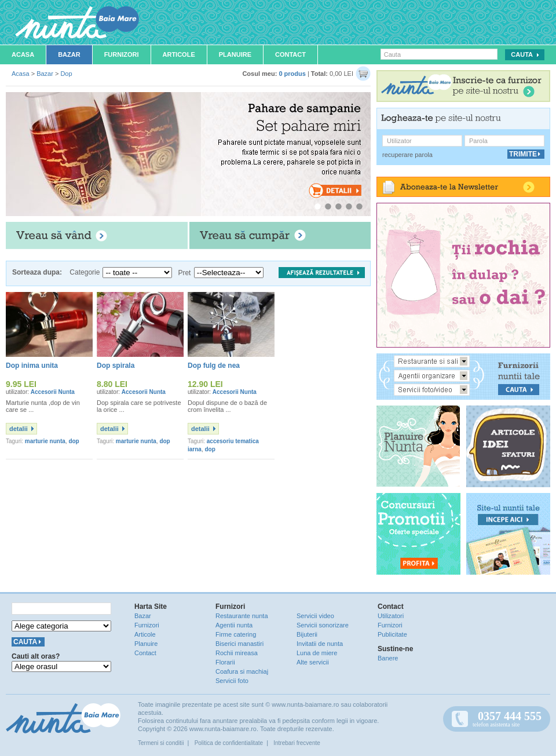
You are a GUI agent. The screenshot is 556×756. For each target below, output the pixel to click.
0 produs (292, 74)
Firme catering (236, 634)
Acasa (23, 54)
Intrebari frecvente (297, 743)
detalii (19, 429)
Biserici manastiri (239, 644)
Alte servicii (313, 662)
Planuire (235, 54)
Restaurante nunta (242, 616)
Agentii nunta (234, 625)
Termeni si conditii (161, 743)
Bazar (69, 54)
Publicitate (392, 634)
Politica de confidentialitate (229, 743)
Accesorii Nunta (53, 392)
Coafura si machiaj (242, 671)
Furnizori (122, 54)
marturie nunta (45, 441)
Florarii (225, 662)
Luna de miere (317, 653)
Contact (290, 54)
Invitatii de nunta (320, 644)
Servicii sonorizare (323, 625)
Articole (179, 54)
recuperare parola (407, 155)
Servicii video (315, 616)
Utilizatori (391, 616)
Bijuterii (307, 634)
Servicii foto (232, 681)
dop (74, 441)
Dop (66, 74)
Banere (388, 658)
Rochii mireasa (237, 653)
